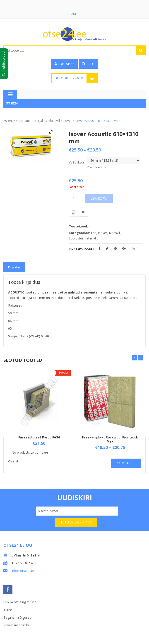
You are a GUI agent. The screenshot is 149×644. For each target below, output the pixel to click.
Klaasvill (54, 121)
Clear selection (96, 167)
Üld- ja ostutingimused (20, 602)
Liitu (88, 64)
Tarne (8, 610)
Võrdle (84, 212)
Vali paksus (77, 162)
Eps (94, 233)
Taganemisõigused (17, 617)
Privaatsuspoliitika (17, 625)
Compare (125, 463)
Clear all (13, 461)
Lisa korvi (99, 198)
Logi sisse (64, 64)
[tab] (14, 267)
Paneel (74, 14)
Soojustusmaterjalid (31, 121)
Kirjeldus (14, 267)
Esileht (8, 121)
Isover (67, 121)
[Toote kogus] (76, 198)
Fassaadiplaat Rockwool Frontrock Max (110, 439)
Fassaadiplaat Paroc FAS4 (39, 437)
